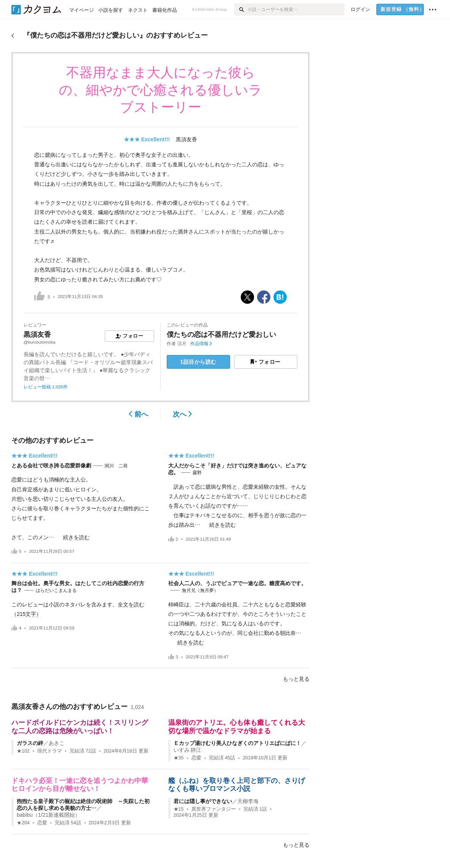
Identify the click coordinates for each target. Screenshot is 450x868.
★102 (23, 751)
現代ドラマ (50, 751)
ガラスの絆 (30, 743)
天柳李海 (248, 801)
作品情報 (201, 344)
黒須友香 (186, 139)
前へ (138, 414)
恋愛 (196, 758)
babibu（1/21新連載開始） (48, 815)
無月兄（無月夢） (200, 590)
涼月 (182, 344)
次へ (182, 414)
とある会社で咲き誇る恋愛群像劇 (51, 466)
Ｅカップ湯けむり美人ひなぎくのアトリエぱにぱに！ (237, 743)
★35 (179, 758)
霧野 (197, 473)
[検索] (241, 9)
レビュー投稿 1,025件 (46, 387)
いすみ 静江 (188, 750)
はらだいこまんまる (56, 590)
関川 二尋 (116, 466)
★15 (179, 809)
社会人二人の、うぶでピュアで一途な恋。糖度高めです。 (237, 583)
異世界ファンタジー (214, 809)
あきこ (57, 743)
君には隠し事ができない (203, 801)
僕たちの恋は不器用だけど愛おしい (221, 335)
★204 (23, 823)
